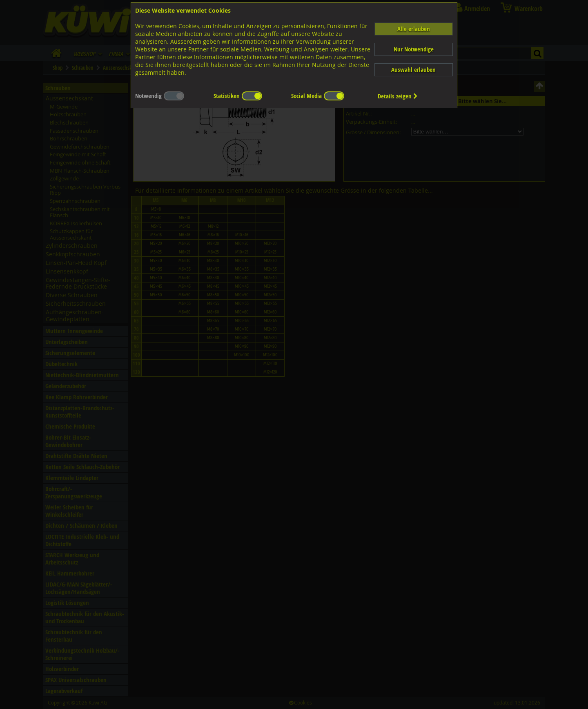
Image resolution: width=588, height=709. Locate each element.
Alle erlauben (414, 29)
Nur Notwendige (414, 49)
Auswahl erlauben (413, 70)
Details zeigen (398, 96)
